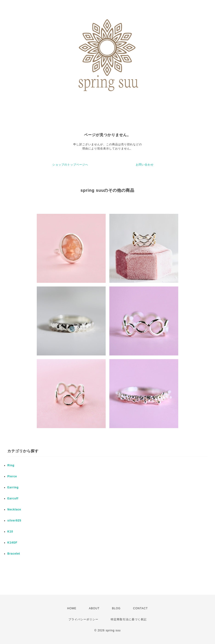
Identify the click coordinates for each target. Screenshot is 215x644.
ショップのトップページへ (70, 165)
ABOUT (94, 608)
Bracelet (14, 554)
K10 (10, 532)
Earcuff (13, 498)
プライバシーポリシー (83, 619)
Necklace (14, 509)
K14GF (12, 543)
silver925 (14, 521)
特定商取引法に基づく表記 (129, 619)
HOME (72, 608)
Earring (13, 487)
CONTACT (140, 608)
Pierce (12, 476)
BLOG (116, 608)
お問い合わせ (145, 165)
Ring (11, 465)
